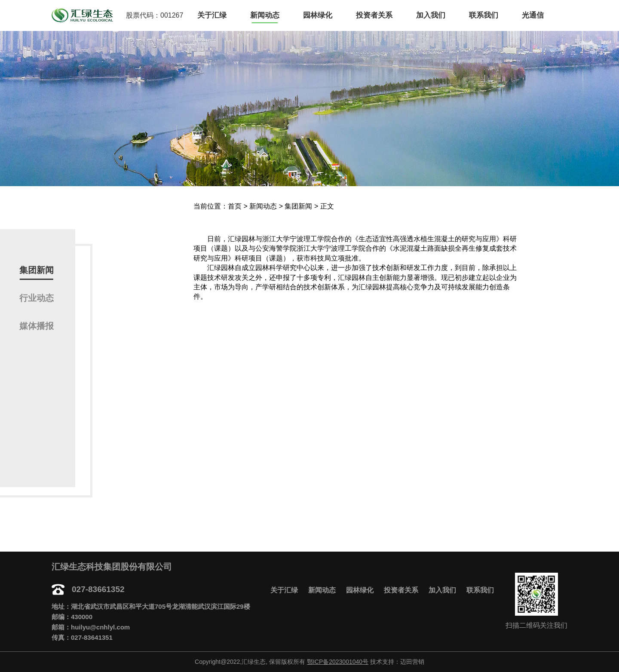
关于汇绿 (212, 15)
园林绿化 (318, 15)
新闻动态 (265, 15)
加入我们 (431, 15)
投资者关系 (374, 15)
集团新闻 (37, 270)
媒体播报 (37, 326)
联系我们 (484, 15)
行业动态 (37, 298)
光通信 (533, 15)
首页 (235, 206)
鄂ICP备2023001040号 (338, 662)
